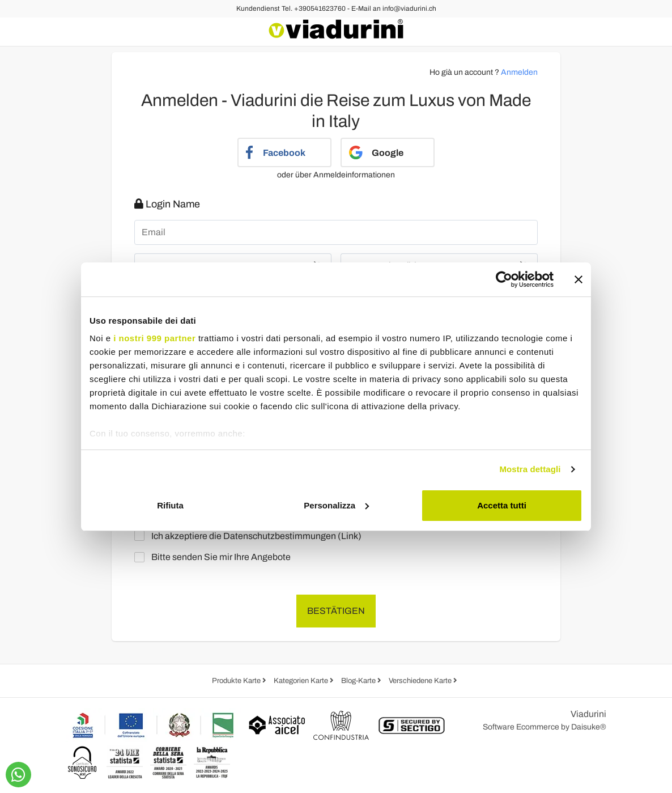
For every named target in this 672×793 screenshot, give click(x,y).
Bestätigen (336, 611)
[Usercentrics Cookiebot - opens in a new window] (504, 279)
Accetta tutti (502, 505)
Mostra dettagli (530, 469)
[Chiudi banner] (579, 279)
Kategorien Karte (302, 681)
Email (154, 232)
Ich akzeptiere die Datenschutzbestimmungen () (251, 536)
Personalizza (336, 505)
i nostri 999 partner (154, 338)
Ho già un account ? (484, 72)
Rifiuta (170, 505)
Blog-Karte (359, 681)
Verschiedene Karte (421, 681)
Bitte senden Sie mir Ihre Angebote (215, 557)
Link (350, 536)
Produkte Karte (237, 681)
